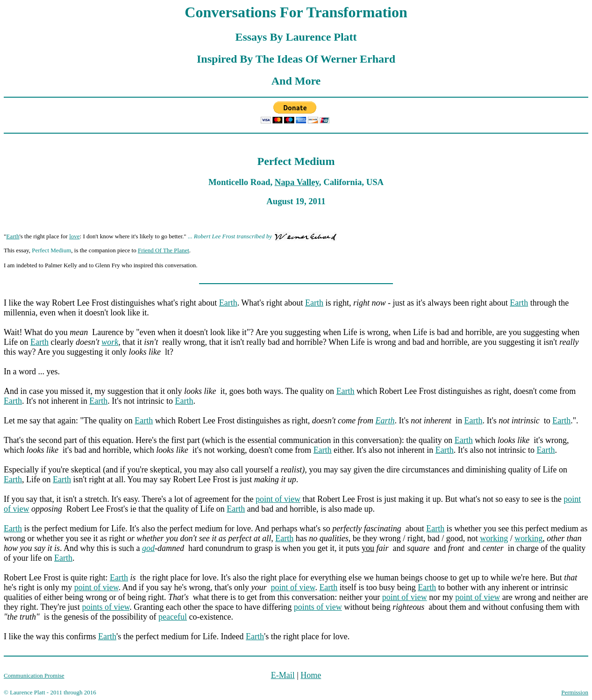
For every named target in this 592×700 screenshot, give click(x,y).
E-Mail (283, 675)
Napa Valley (297, 182)
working (494, 538)
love (74, 236)
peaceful (173, 617)
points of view (106, 607)
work (110, 342)
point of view (278, 499)
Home (311, 675)
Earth (13, 236)
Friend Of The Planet (164, 250)
